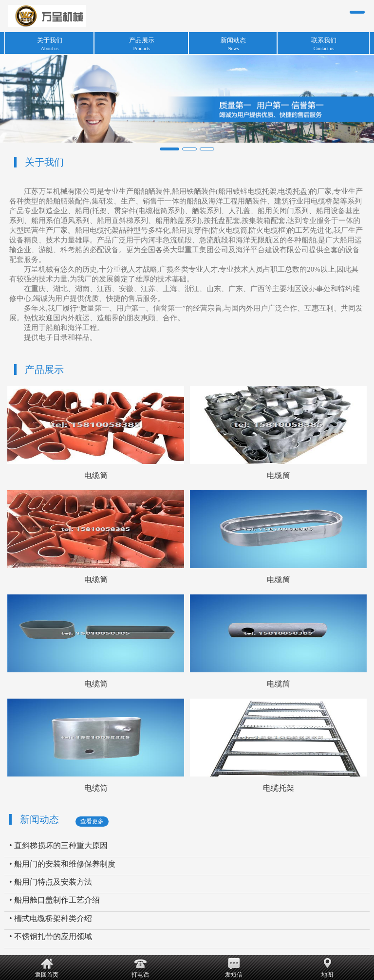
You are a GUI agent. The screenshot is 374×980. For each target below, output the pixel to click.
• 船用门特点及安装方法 (51, 882)
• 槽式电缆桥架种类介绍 (51, 918)
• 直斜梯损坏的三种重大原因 (58, 845)
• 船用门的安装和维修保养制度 (62, 864)
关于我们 (44, 162)
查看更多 (92, 821)
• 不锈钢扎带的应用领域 (51, 936)
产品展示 (44, 370)
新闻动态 (39, 819)
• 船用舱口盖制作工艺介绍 (55, 900)
